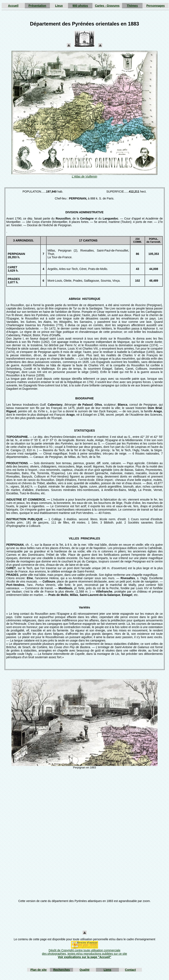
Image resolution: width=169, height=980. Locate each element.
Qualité (85, 970)
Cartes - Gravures (107, 6)
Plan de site (39, 970)
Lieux (59, 6)
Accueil (13, 6)
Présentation (37, 6)
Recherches (61, 970)
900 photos (80, 6)
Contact (130, 970)
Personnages (156, 6)
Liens (108, 970)
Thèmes (132, 6)
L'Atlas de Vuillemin (84, 176)
